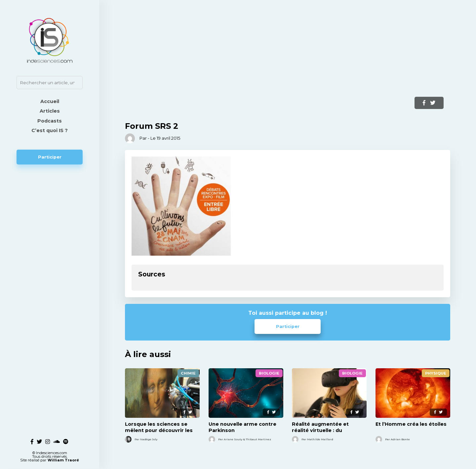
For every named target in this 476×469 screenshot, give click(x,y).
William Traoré (63, 456)
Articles (50, 111)
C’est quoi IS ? (50, 130)
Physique (436, 373)
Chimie (188, 373)
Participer (50, 157)
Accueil (50, 101)
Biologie (269, 373)
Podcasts (50, 121)
